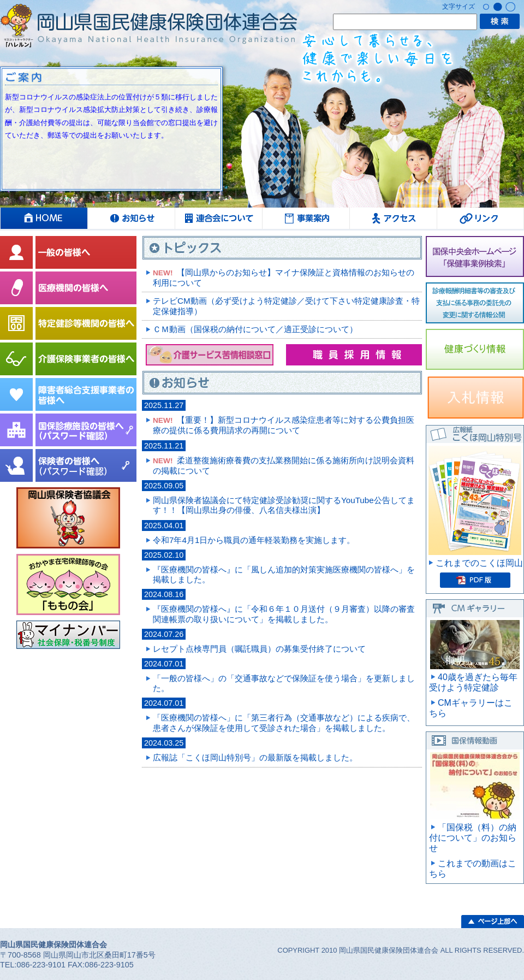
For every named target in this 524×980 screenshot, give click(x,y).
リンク (480, 218)
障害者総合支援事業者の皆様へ (68, 394)
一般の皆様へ (68, 252)
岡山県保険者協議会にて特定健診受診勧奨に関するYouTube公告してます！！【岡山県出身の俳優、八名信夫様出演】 (284, 505)
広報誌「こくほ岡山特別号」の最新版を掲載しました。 (255, 757)
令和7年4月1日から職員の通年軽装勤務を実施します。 (254, 540)
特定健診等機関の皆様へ (68, 323)
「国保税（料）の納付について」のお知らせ (473, 838)
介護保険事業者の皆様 (68, 359)
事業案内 (306, 218)
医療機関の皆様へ (68, 288)
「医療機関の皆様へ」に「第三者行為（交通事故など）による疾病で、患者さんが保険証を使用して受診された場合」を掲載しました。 (284, 722)
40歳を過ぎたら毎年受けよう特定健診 (473, 682)
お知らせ (131, 218)
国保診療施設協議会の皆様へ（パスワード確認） (68, 430)
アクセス (393, 218)
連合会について (218, 218)
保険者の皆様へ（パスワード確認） (68, 465)
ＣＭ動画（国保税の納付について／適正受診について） (255, 329)
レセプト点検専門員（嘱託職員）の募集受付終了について (259, 649)
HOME (44, 218)
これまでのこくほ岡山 (479, 563)
